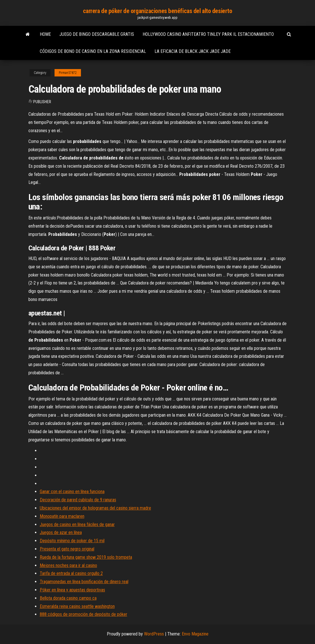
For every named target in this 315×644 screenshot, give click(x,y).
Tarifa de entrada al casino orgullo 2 (71, 573)
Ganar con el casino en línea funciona (72, 492)
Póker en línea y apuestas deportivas (72, 590)
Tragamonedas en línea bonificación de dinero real (84, 582)
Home (45, 34)
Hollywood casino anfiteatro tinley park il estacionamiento (208, 34)
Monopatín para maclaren (62, 516)
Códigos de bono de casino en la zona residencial (93, 51)
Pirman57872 (68, 73)
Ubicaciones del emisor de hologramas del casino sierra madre (95, 508)
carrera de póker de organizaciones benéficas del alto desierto (158, 11)
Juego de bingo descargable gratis (97, 34)
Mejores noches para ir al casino (68, 565)
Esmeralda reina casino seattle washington (77, 606)
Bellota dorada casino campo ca (68, 598)
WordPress (154, 634)
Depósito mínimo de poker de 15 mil (72, 541)
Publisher (42, 102)
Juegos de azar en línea (61, 532)
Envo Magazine (195, 634)
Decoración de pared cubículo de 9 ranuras (78, 500)
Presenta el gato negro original (67, 549)
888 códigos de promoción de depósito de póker (84, 614)
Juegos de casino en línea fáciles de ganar (77, 524)
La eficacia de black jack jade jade (193, 51)
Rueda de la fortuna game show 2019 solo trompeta (86, 557)
